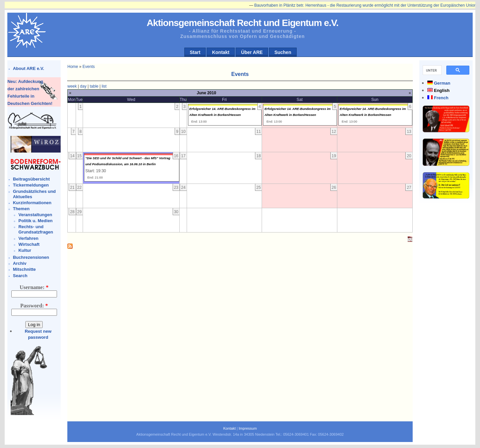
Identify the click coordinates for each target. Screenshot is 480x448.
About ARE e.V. (29, 68)
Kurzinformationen (32, 203)
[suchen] (431, 70)
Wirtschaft (29, 244)
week (72, 86)
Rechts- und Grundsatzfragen (36, 229)
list (104, 86)
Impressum (248, 428)
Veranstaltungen (35, 215)
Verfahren (28, 238)
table (94, 86)
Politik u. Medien (35, 221)
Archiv (20, 263)
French (441, 98)
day (83, 86)
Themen (21, 209)
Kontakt (221, 52)
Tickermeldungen (31, 185)
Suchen (283, 52)
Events (89, 67)
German (442, 83)
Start (195, 52)
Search (20, 276)
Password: (34, 306)
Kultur (25, 250)
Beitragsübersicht (31, 179)
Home (73, 67)
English (442, 90)
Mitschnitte (24, 269)
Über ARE (252, 52)
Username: (34, 287)
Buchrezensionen (31, 257)
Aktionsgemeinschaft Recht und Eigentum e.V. (242, 23)
